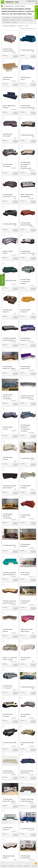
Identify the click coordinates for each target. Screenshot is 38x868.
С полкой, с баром (27, 20)
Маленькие (6, 20)
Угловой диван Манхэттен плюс (9, 772)
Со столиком (6, 22)
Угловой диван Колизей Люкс (25, 857)
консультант (11, 866)
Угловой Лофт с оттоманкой (8, 687)
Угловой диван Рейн (27, 135)
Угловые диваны (20, 6)
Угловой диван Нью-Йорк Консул (27, 772)
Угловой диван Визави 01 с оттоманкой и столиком (25, 428)
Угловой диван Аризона (25, 715)
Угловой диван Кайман (25, 516)
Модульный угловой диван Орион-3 (10, 487)
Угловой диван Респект (8, 428)
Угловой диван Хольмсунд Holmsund (28, 107)
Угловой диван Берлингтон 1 (25, 339)
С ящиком (14, 22)
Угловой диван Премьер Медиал (26, 224)
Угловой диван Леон (27, 50)
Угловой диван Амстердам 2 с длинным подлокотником (26, 165)
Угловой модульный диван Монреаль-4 (9, 339)
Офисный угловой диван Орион (27, 630)
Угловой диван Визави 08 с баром (9, 800)
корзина (34, 865)
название (21, 26)
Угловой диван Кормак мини (25, 367)
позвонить (4, 866)
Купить (15, 56)
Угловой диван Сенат (28, 828)
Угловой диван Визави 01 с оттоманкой (8, 397)
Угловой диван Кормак (8, 630)
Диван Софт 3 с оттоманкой (26, 574)
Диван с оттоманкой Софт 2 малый (10, 659)
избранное (27, 866)
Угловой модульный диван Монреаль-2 (27, 397)
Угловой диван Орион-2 (25, 659)
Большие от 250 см (16, 20)
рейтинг (13, 26)
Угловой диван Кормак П (8, 828)
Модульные (28, 18)
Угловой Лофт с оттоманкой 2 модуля (26, 281)
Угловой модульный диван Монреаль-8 (9, 574)
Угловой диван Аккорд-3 (25, 487)
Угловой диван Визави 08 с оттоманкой (8, 516)
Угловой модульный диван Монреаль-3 (9, 602)
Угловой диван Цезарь (8, 458)
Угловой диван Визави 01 (25, 602)
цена (27, 26)
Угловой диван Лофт (10, 224)
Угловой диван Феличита (25, 311)
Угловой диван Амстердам (8, 135)
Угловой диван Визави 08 (25, 545)
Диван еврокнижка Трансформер (27, 196)
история (19, 866)
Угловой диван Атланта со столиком (28, 252)
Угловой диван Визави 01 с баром (9, 367)
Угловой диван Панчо (28, 687)
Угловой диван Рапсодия (8, 715)
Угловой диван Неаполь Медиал (9, 50)
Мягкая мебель (9, 6)
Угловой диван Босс (9, 545)
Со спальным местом (17, 18)
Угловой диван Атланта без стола (9, 196)
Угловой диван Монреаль (8, 78)
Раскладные (6, 18)
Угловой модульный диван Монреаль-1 (27, 800)
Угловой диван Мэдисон (8, 311)
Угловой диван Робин (28, 458)
